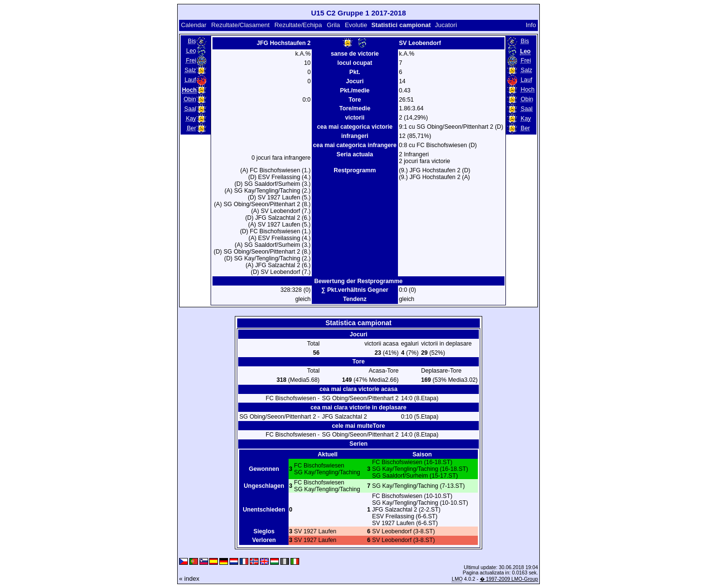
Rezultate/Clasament (240, 25)
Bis (192, 41)
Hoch (528, 90)
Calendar (194, 25)
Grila (333, 25)
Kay (191, 119)
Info (531, 25)
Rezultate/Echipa (298, 25)
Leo (191, 51)
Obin (190, 99)
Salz (190, 70)
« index (189, 579)
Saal (190, 109)
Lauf (190, 80)
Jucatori (446, 25)
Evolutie (356, 25)
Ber (191, 128)
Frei (191, 60)
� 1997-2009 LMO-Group (509, 579)
